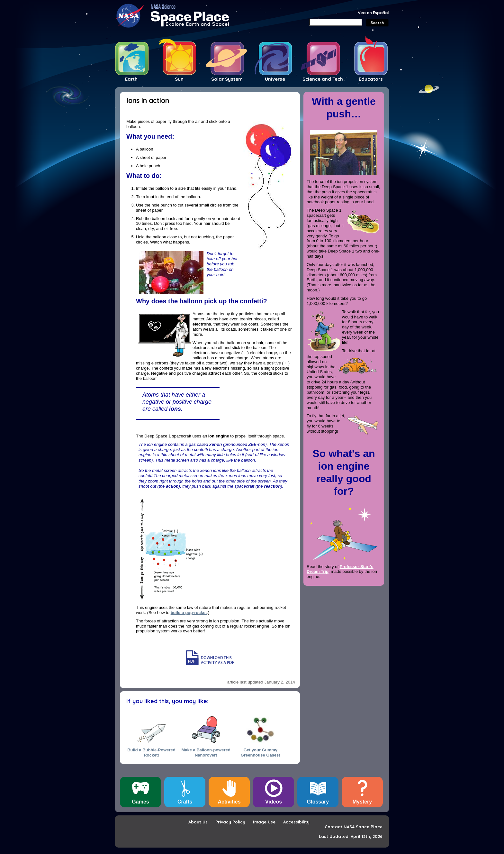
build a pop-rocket (189, 613)
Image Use (264, 822)
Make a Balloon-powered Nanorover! (206, 752)
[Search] (336, 22)
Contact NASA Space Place (354, 827)
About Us (198, 822)
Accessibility (296, 822)
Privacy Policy (230, 822)
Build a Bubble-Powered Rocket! (151, 752)
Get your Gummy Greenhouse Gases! (261, 752)
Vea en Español (373, 13)
